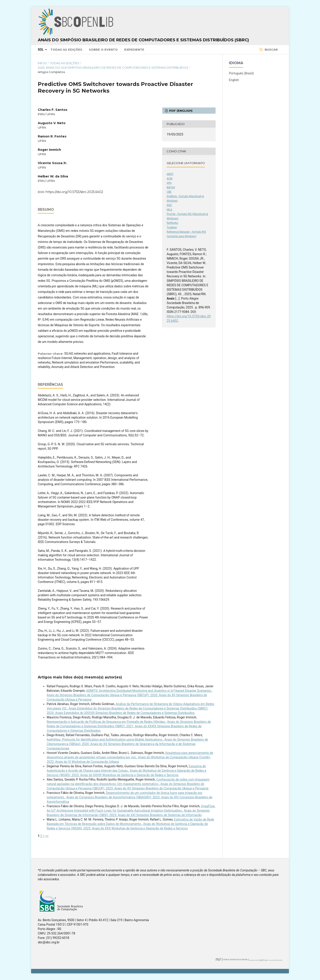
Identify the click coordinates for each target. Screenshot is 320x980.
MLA (169, 210)
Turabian (172, 227)
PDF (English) (180, 111)
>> (47, 836)
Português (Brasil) (241, 73)
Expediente (134, 50)
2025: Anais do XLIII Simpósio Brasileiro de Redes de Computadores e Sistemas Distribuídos (113, 68)
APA (169, 183)
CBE (169, 192)
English (234, 80)
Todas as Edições (66, 50)
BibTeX (171, 187)
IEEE (169, 205)
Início (42, 63)
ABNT (170, 174)
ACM (170, 179)
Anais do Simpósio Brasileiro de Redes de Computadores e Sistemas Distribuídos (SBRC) (143, 40)
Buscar (271, 50)
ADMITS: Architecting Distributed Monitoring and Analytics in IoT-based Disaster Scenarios (149, 691)
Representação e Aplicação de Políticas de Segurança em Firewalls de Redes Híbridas (106, 722)
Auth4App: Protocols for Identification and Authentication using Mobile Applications (105, 739)
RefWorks (172, 223)
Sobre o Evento (103, 50)
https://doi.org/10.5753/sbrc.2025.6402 (74, 192)
